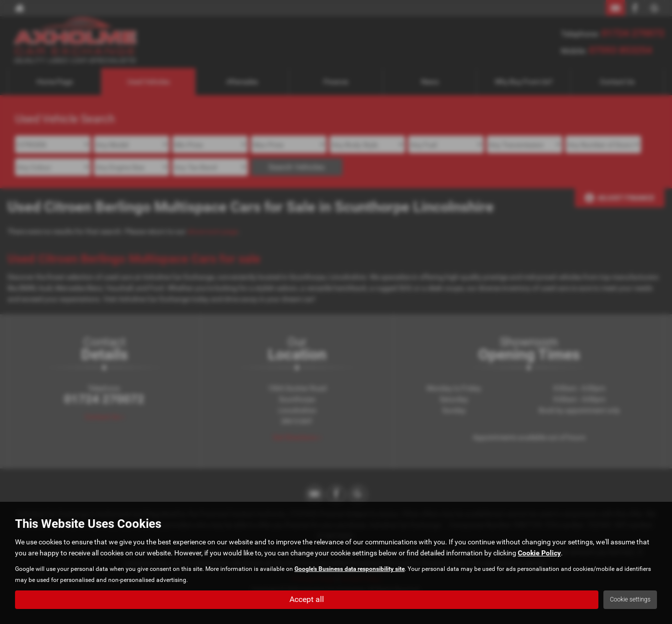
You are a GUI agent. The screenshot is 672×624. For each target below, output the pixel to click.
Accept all (307, 599)
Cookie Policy (539, 553)
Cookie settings (630, 599)
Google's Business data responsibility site (350, 569)
